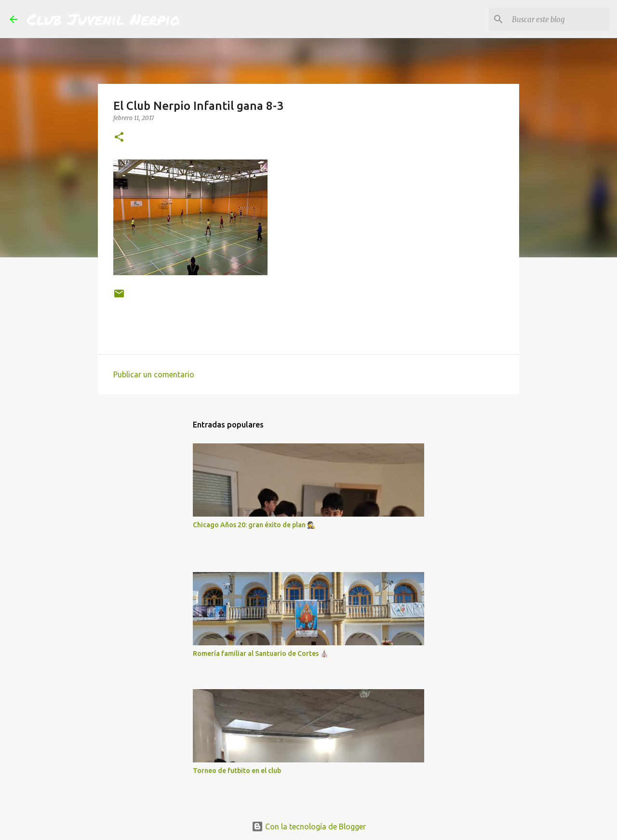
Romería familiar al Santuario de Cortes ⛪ (261, 653)
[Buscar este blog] (559, 19)
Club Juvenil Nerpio (103, 19)
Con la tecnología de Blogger (309, 827)
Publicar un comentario (154, 374)
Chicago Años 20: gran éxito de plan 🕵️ (254, 525)
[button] (119, 138)
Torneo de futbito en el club (237, 771)
